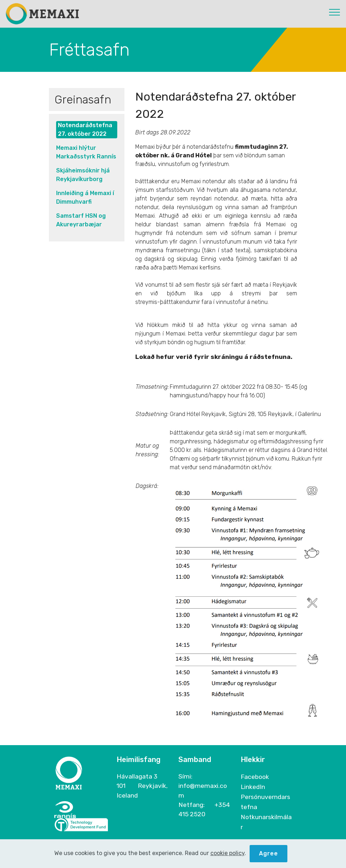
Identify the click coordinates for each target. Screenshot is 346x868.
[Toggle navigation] (335, 12)
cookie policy (227, 855)
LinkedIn (253, 787)
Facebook (255, 777)
